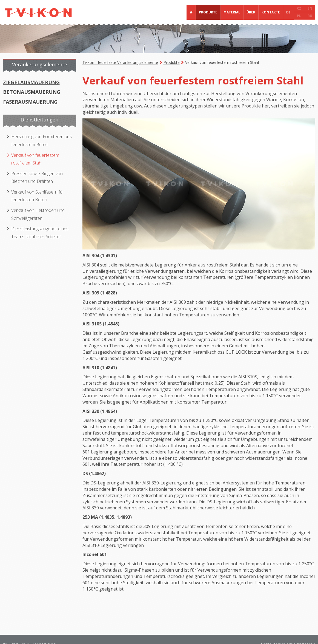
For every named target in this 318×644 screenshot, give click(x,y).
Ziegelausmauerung (31, 82)
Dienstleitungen (39, 120)
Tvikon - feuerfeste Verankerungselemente (120, 62)
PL (299, 16)
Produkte (208, 12)
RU (310, 16)
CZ (299, 8)
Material (232, 12)
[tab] (40, 65)
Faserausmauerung (30, 102)
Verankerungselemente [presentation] (40, 64)
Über (251, 12)
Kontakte (271, 12)
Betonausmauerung (32, 92)
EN (310, 8)
